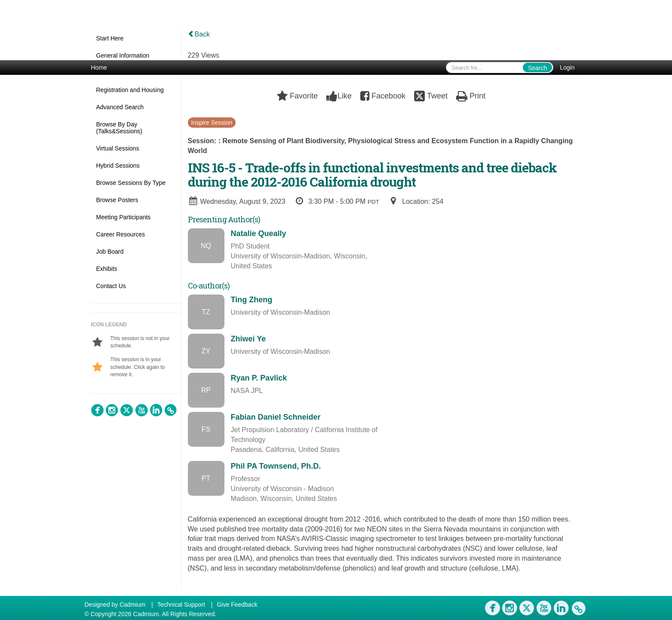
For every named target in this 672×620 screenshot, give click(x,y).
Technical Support (181, 605)
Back (199, 34)
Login (567, 68)
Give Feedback (237, 605)
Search (537, 68)
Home (99, 68)
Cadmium (132, 605)
